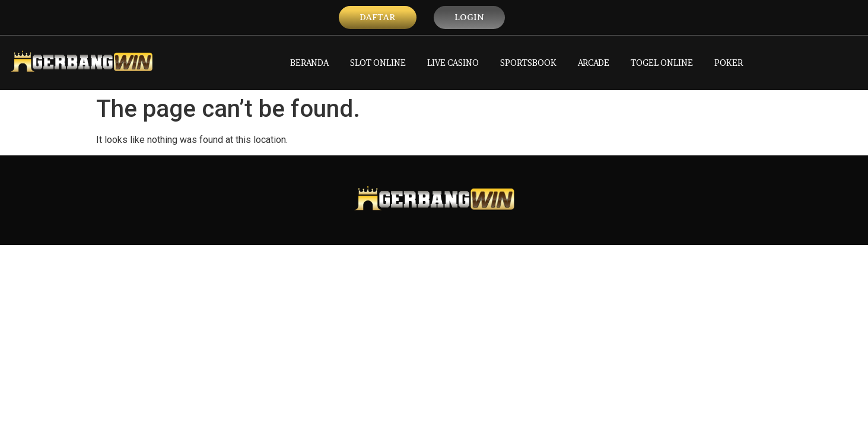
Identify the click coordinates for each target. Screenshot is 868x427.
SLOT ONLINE (378, 63)
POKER (729, 63)
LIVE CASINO (453, 63)
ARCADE (594, 63)
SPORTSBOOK (528, 63)
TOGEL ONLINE (662, 63)
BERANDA (309, 63)
